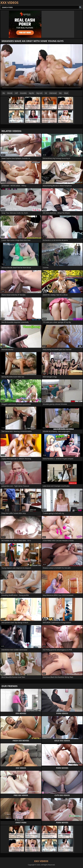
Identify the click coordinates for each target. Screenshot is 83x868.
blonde (10, 93)
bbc (60, 93)
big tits (32, 93)
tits (4, 93)
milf (16, 93)
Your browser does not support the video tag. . (41, 67)
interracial (53, 93)
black (66, 93)
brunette (23, 93)
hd (46, 93)
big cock (39, 93)
